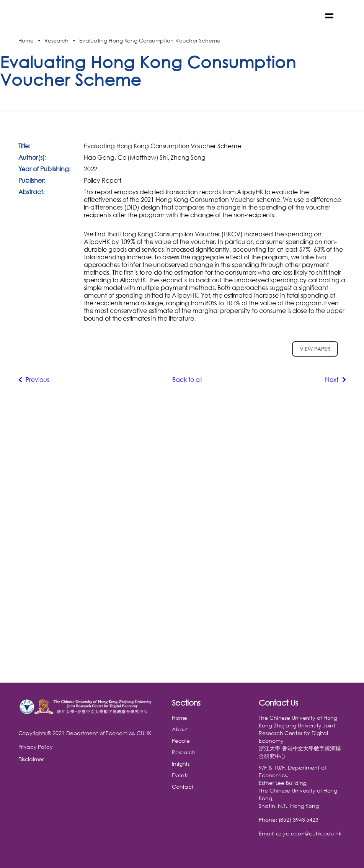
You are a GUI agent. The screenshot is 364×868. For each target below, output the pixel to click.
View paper (315, 349)
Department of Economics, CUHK (109, 733)
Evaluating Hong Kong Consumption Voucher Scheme (150, 40)
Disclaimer (31, 759)
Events (180, 775)
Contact (183, 787)
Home (26, 40)
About (180, 729)
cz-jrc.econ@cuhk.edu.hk (309, 833)
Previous (34, 379)
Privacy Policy (36, 747)
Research (56, 40)
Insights (181, 764)
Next (335, 379)
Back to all (187, 379)
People (181, 741)
